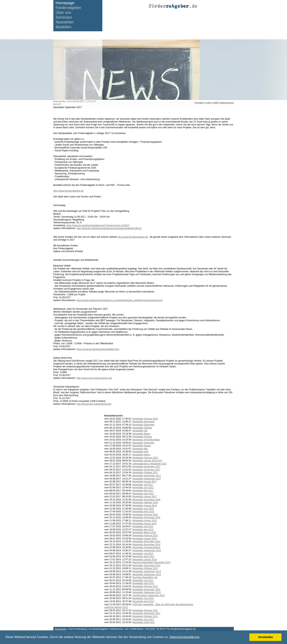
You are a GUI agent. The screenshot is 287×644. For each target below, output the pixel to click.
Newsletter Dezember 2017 (146, 467)
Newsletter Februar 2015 (145, 536)
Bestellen (64, 27)
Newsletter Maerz (141, 434)
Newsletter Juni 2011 (143, 619)
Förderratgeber (68, 8)
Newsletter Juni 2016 (143, 509)
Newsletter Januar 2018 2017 (148, 461)
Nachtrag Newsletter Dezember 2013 (151, 562)
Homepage (65, 3)
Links (208, 103)
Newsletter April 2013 (143, 583)
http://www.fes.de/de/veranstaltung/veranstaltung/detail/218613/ (109, 228)
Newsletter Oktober (142, 428)
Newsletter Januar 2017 (145, 497)
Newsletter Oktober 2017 (145, 473)
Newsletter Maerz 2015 (144, 532)
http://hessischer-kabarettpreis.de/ (94, 404)
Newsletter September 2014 (147, 550)
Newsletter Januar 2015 (145, 539)
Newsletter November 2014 (146, 545)
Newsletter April (140, 452)
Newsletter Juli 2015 (143, 526)
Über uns (63, 13)
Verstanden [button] (265, 637)
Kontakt (199, 103)
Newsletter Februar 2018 (145, 458)
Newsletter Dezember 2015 (146, 517)
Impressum (61, 629)
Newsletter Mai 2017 (143, 491)
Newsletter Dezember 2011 (146, 613)
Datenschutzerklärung (184, 637)
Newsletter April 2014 (143, 556)
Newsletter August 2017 (145, 482)
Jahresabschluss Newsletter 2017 (150, 464)
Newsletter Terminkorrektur (146, 440)
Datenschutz (227, 103)
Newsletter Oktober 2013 (145, 568)
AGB (216, 103)
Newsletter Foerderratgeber (147, 547)
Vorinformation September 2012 (149, 595)
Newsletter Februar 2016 (145, 515)
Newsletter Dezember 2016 (146, 500)
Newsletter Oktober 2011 (145, 616)
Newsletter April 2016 (143, 512)
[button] (201, 637)
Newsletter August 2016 (145, 506)
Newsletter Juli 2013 (143, 580)
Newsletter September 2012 (147, 592)
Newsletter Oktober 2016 (145, 502)
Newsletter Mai (140, 449)
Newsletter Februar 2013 (145, 586)
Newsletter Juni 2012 (143, 598)
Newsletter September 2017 (147, 476)
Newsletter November (143, 422)
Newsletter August (142, 446)
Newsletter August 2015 (145, 521)
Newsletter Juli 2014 (143, 554)
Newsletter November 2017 (146, 470)
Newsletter (65, 22)
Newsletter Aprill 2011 (144, 622)
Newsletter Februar (142, 437)
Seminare (64, 17)
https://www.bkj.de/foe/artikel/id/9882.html (98, 349)
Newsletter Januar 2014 (145, 560)
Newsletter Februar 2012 (145, 610)
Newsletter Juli (140, 431)
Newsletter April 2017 (143, 494)
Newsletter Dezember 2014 (146, 541)
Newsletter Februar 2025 (145, 419)
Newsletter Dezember (143, 425)
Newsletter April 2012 (143, 601)
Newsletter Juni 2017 (143, 488)
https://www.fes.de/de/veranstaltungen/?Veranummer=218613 (98, 225)
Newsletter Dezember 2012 (146, 589)
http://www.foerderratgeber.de (68, 191)
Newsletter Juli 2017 (143, 485)
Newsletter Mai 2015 (143, 530)
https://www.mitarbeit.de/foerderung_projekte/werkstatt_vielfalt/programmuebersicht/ (120, 300)
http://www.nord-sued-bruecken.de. (95, 378)
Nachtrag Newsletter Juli (145, 577)
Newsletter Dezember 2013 (146, 565)
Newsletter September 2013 (147, 571)
